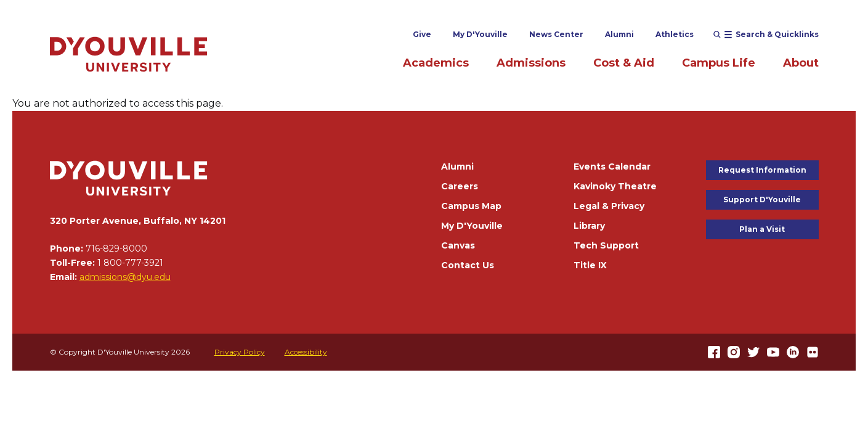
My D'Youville (480, 34)
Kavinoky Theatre (615, 186)
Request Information (762, 170)
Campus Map (471, 206)
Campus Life (719, 63)
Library (589, 226)
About (801, 63)
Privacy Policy (240, 352)
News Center (556, 34)
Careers (460, 186)
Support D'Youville (762, 199)
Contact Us (468, 265)
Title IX (590, 265)
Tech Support (606, 245)
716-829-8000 (116, 249)
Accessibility (306, 352)
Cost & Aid (624, 63)
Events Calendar (612, 166)
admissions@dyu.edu (125, 277)
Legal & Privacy (609, 206)
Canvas (458, 245)
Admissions (531, 63)
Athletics (675, 34)
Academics (436, 63)
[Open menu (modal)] (766, 35)
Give (422, 34)
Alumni (619, 34)
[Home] (129, 54)
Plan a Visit (762, 229)
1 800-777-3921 (130, 263)
